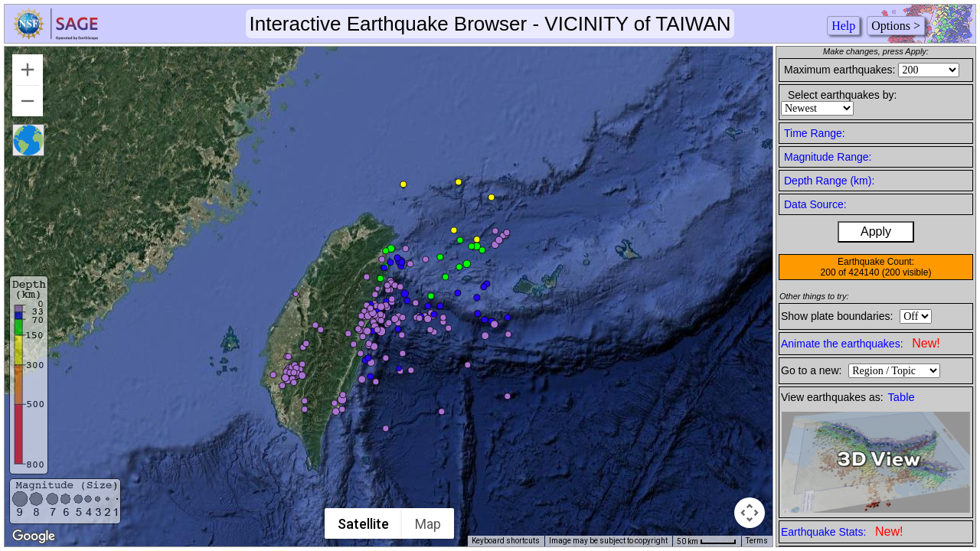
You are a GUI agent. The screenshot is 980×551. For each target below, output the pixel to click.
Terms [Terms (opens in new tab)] (757, 541)
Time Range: (815, 133)
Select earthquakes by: (842, 95)
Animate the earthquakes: (861, 343)
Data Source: (815, 204)
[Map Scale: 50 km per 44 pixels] (707, 541)
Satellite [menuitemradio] (363, 524)
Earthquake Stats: (842, 531)
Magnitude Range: (828, 157)
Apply (876, 231)
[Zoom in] (28, 70)
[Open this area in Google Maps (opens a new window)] (34, 536)
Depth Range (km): (829, 181)
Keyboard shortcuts (506, 541)
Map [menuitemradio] (428, 524)
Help (843, 26)
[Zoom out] (28, 101)
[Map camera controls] (750, 513)
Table (902, 397)
